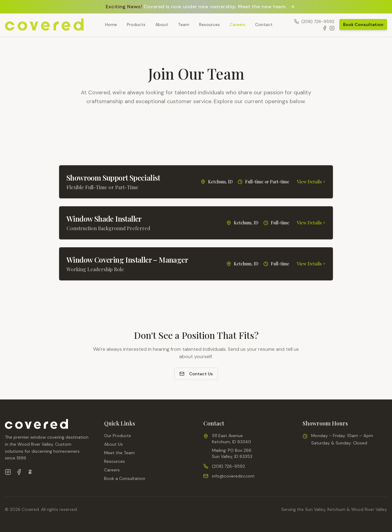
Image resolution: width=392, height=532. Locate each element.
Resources (209, 24)
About (162, 24)
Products (136, 24)
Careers (237, 24)
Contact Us (196, 374)
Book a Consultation (125, 478)
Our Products (118, 436)
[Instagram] (332, 28)
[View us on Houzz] (30, 472)
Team (184, 24)
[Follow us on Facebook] (19, 472)
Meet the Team (119, 453)
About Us (113, 444)
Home (111, 24)
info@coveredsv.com (233, 476)
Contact (264, 24)
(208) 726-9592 (228, 466)
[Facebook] (325, 28)
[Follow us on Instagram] (8, 472)
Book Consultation (363, 24)
